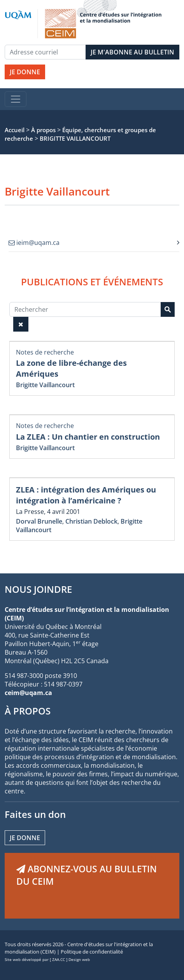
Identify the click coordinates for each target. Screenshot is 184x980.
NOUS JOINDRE (38, 589)
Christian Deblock (91, 521)
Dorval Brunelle (39, 521)
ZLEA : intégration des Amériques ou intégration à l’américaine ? (86, 495)
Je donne (25, 838)
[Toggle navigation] (16, 99)
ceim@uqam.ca (28, 693)
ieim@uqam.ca (34, 243)
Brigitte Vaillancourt (45, 385)
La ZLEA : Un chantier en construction (88, 437)
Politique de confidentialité (92, 952)
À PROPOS (28, 711)
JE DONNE (25, 72)
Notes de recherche (45, 352)
